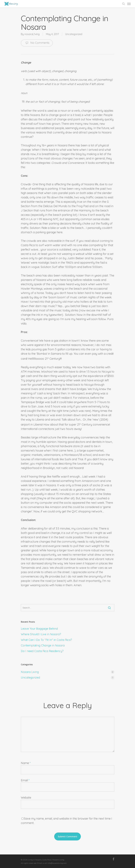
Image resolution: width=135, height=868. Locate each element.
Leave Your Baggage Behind (39, 629)
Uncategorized (74, 34)
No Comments (37, 43)
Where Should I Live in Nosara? (41, 634)
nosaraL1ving (32, 34)
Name (26, 763)
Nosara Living (30, 672)
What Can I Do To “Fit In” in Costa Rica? (46, 640)
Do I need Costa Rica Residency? (42, 651)
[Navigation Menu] (129, 4)
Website (26, 798)
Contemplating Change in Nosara (43, 645)
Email (25, 780)
